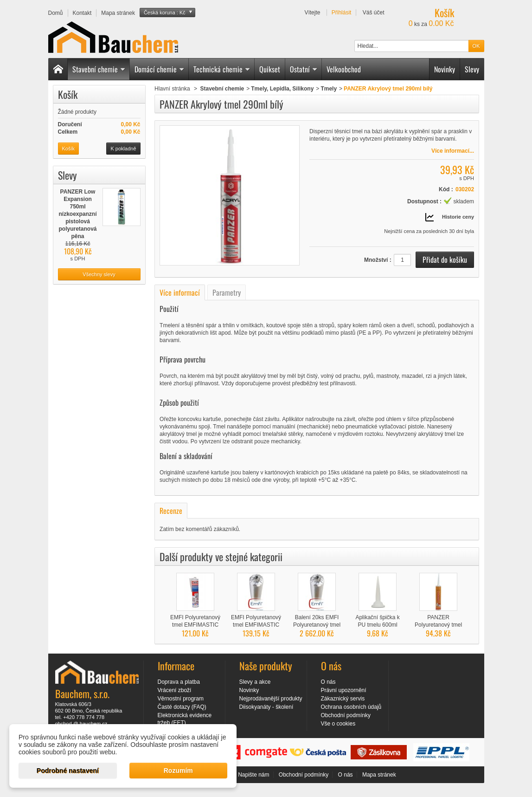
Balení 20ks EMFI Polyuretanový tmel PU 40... (317, 625)
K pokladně (123, 149)
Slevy (472, 69)
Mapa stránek (379, 775)
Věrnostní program (181, 699)
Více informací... (453, 151)
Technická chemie (222, 69)
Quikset (270, 69)
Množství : (378, 260)
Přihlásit (342, 13)
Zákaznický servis (343, 699)
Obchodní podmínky (346, 715)
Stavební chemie (99, 69)
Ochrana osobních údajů (351, 707)
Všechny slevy (99, 274)
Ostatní (304, 69)
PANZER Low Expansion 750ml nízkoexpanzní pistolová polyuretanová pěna (77, 214)
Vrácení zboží (175, 690)
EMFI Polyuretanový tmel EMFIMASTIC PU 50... (195, 625)
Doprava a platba (179, 682)
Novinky (445, 69)
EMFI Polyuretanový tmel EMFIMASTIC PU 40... (256, 625)
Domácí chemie (160, 69)
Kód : (446, 189)
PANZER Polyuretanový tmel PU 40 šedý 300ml (438, 625)
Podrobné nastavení (68, 771)
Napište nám (253, 775)
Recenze (171, 511)
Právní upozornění (344, 690)
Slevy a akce (255, 682)
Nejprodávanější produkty (271, 699)
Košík (68, 94)
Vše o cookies (338, 724)
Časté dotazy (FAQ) (182, 707)
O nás (328, 682)
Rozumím (178, 771)
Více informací (180, 292)
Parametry (227, 292)
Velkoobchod (344, 69)
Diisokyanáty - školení (266, 707)
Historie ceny (458, 217)
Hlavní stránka (172, 89)
